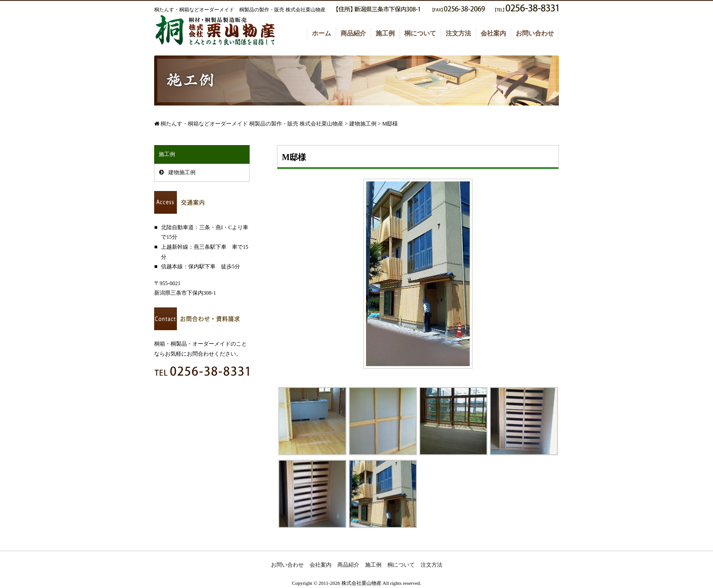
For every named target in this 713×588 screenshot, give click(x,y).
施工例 (385, 33)
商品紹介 (353, 33)
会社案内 (493, 33)
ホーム (321, 33)
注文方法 (458, 33)
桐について (420, 33)
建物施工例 (182, 172)
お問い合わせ (535, 33)
